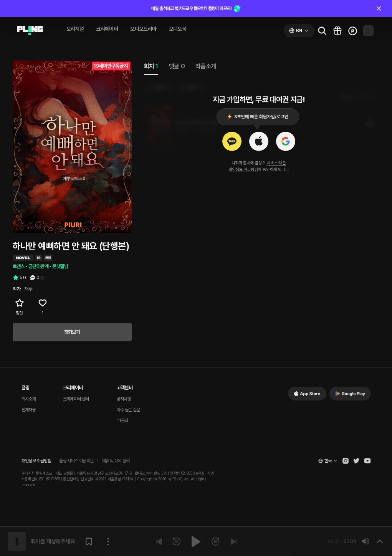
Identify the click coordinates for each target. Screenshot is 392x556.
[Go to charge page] (353, 31)
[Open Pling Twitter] (356, 461)
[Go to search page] (322, 31)
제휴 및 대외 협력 (116, 461)
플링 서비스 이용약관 (76, 461)
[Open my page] (368, 31)
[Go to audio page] (30, 31)
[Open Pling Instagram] (346, 461)
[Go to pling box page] (337, 31)
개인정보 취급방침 (243, 170)
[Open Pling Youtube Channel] (367, 461)
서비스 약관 (276, 163)
